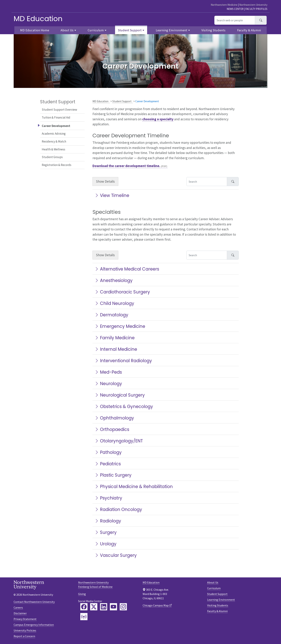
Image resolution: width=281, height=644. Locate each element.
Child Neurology (114, 303)
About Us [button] (67, 30)
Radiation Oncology (118, 509)
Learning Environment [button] (172, 30)
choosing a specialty (158, 119)
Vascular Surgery (116, 555)
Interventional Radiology (123, 361)
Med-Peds (108, 372)
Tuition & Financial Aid (56, 117)
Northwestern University (253, 5)
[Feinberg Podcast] (84, 617)
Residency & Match (54, 141)
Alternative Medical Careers (127, 269)
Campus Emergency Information (34, 625)
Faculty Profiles (256, 9)
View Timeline (112, 195)
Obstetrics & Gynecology (124, 407)
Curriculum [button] (96, 30)
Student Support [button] (130, 30)
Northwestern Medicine (224, 5)
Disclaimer (20, 613)
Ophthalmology (114, 418)
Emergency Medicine (120, 326)
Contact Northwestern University (34, 602)
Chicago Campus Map (156, 605)
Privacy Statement (25, 619)
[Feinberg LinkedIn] (104, 607)
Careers (18, 607)
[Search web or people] (235, 20)
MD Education (38, 19)
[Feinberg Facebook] (84, 607)
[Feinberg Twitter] (94, 607)
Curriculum (214, 588)
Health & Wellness (53, 149)
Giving (82, 594)
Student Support (122, 101)
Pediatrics (108, 464)
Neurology (108, 384)
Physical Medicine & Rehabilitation (134, 487)
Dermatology (111, 315)
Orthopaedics (112, 429)
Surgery (106, 532)
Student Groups (52, 157)
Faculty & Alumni (249, 30)
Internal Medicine (116, 349)
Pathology (108, 452)
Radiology (108, 521)
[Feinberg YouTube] (113, 607)
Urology (106, 544)
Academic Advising (54, 134)
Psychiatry (108, 498)
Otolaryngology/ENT (119, 441)
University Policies (25, 630)
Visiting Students (213, 30)
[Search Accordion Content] (207, 182)
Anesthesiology (114, 280)
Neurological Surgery (120, 395)
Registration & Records (57, 165)
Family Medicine (115, 338)
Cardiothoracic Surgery (122, 292)
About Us (213, 582)
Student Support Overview (59, 110)
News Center (235, 9)
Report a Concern (24, 636)
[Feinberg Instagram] (123, 607)
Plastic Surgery (113, 475)
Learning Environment (221, 600)
